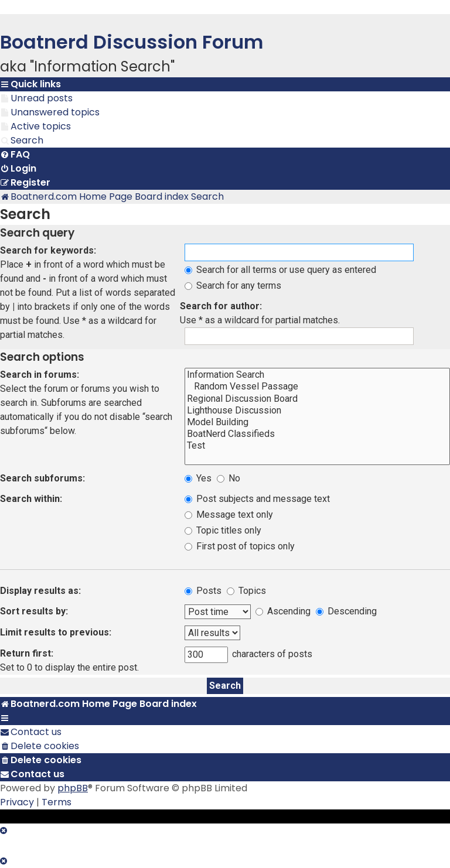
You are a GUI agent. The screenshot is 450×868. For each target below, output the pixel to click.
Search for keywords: (48, 250)
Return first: (27, 653)
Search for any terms (233, 286)
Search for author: (221, 306)
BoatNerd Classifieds (317, 434)
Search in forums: (40, 375)
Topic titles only (223, 530)
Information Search (317, 375)
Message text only (229, 515)
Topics (246, 591)
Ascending (283, 611)
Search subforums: (42, 478)
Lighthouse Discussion (317, 411)
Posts (203, 591)
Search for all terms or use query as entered (280, 270)
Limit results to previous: (56, 632)
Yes (198, 478)
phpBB (73, 788)
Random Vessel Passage (317, 387)
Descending (346, 611)
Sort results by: (34, 611)
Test (317, 446)
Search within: (31, 499)
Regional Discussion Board (317, 399)
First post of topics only (240, 546)
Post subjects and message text (257, 499)
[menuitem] (36, 98)
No (229, 478)
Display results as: (40, 591)
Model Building (317, 422)
